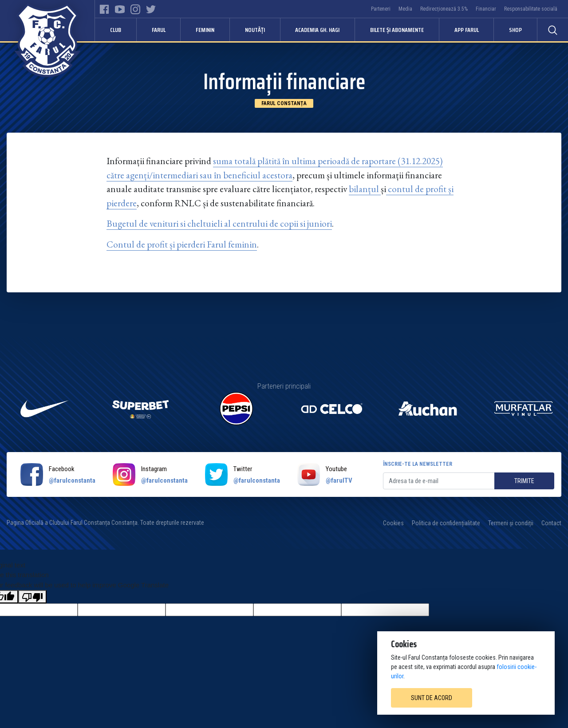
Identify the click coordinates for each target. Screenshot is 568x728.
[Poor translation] (32, 597)
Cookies (393, 523)
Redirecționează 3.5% (444, 9)
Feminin (205, 30)
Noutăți (255, 30)
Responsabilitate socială (531, 9)
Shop (515, 30)
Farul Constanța (284, 103)
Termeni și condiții (511, 523)
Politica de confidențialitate (446, 523)
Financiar (486, 9)
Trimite (524, 481)
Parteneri (381, 9)
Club (116, 30)
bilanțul (364, 189)
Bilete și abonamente (397, 30)
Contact (551, 523)
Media (405, 9)
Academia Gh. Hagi (317, 30)
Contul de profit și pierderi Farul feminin (182, 244)
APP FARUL (467, 30)
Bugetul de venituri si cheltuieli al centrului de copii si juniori (219, 223)
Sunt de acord (432, 698)
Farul (159, 30)
